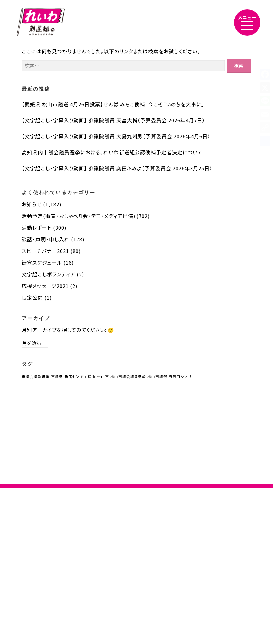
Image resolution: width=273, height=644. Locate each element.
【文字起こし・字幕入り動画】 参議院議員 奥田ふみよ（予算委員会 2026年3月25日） (117, 168)
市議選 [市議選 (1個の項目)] (57, 377)
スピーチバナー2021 (45, 251)
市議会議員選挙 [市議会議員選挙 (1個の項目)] (36, 377)
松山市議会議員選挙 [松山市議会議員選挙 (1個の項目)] (128, 377)
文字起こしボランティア (48, 274)
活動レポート (37, 228)
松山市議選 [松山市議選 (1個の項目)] (157, 377)
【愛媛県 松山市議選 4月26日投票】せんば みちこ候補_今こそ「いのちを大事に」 (113, 104)
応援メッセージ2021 (45, 286)
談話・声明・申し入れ (46, 239)
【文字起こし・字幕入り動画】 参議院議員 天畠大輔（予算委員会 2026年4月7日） (114, 120)
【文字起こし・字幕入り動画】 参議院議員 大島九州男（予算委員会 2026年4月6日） (116, 136)
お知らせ (32, 204)
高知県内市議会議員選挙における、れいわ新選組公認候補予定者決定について (112, 152)
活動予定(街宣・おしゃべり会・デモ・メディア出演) (78, 216)
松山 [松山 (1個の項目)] (92, 377)
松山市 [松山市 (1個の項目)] (103, 377)
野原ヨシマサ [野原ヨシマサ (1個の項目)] (180, 377)
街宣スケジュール (42, 262)
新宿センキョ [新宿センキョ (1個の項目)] (75, 377)
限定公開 (32, 297)
